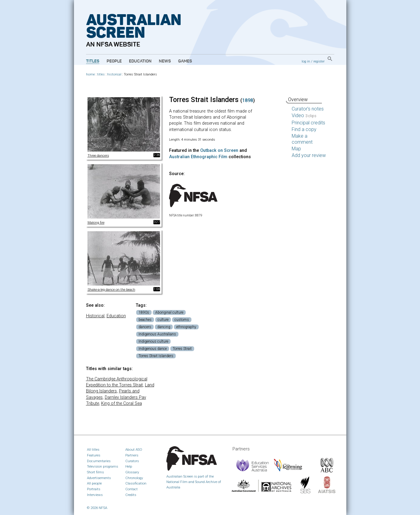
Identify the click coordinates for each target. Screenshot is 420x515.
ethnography (186, 327)
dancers (145, 327)
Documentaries (99, 461)
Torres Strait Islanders (156, 356)
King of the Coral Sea (122, 403)
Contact (131, 489)
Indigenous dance (153, 349)
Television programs (103, 466)
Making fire (96, 222)
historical (114, 74)
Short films (95, 472)
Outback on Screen (219, 150)
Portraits (94, 489)
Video (304, 115)
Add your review (309, 155)
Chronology (134, 478)
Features (94, 455)
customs (182, 320)
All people (94, 483)
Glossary (132, 472)
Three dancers (98, 155)
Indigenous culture (153, 341)
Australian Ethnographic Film (198, 157)
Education (140, 61)
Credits (131, 495)
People (114, 61)
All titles (93, 449)
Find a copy (304, 129)
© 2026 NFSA (97, 508)
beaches (145, 320)
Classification (136, 483)
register (319, 61)
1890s (144, 312)
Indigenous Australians (157, 334)
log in (306, 61)
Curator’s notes (308, 109)
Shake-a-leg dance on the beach (111, 289)
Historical (95, 316)
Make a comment (302, 139)
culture (163, 320)
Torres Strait (182, 349)
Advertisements (99, 478)
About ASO (134, 449)
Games (185, 61)
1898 (248, 100)
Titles (93, 61)
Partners (132, 455)
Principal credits (308, 123)
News (165, 61)
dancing (164, 327)
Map (296, 149)
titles (101, 74)
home (90, 74)
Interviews (95, 495)
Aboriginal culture (169, 312)
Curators (132, 461)
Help (129, 466)
